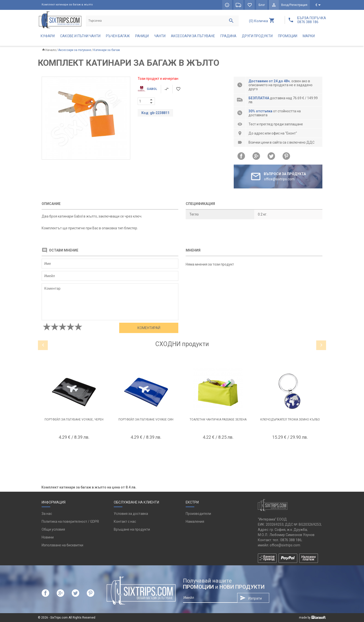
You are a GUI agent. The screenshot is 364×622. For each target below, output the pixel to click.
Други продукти (257, 36)
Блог (262, 5)
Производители (198, 514)
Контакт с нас (125, 521)
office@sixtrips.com (285, 545)
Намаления (195, 521)
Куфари (48, 36)
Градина (228, 36)
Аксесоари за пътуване (193, 36)
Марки (309, 36)
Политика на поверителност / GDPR (70, 521)
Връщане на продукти (132, 529)
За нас (47, 514)
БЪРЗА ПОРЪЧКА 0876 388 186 (312, 20)
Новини (48, 537)
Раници (142, 36)
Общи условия (53, 529)
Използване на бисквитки (62, 545)
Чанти (160, 36)
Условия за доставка (131, 514)
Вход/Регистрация (294, 5)
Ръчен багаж (118, 36)
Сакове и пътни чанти (80, 36)
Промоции (288, 36)
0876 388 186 (291, 540)
